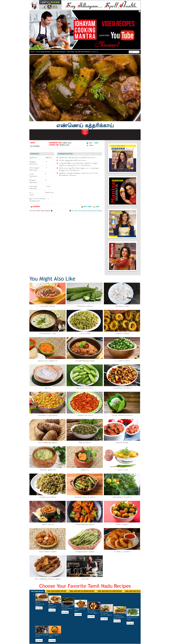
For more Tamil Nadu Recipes (41, 211)
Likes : (97, 207)
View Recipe (39, 608)
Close (140, 11)
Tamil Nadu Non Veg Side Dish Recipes (138, 591)
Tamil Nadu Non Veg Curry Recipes (110, 591)
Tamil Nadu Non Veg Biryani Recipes (82, 591)
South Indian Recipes (44, 52)
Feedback (35, 207)
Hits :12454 (87, 207)
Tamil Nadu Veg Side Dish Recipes (79, 52)
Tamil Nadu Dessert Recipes (57, 591)
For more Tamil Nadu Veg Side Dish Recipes (86, 211)
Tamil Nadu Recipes (59, 52)
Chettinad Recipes (37, 591)
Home (33, 52)
